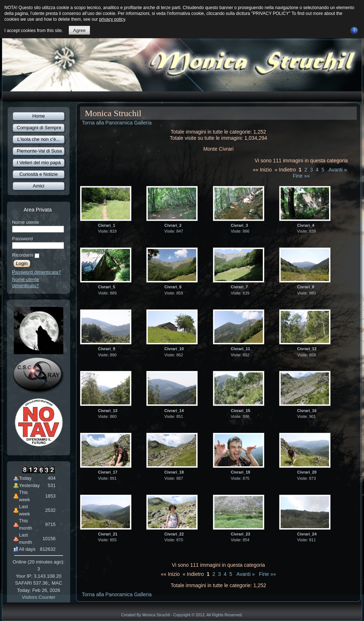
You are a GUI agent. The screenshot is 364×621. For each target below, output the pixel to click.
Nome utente (25, 222)
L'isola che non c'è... (39, 139)
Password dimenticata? (36, 272)
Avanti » (337, 170)
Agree (80, 30)
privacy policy (112, 19)
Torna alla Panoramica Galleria (117, 123)
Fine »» (301, 176)
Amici (39, 186)
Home (39, 116)
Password (22, 239)
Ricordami (23, 255)
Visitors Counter (39, 597)
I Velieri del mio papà (39, 163)
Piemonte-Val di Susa (39, 151)
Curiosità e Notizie (39, 174)
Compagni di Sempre (39, 128)
